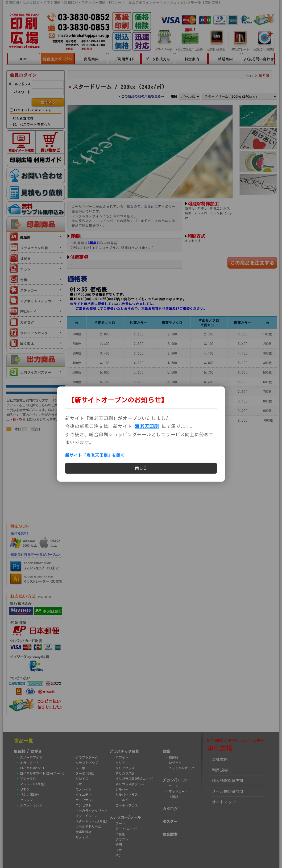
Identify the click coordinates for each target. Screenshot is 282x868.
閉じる (141, 468)
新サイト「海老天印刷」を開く (95, 455)
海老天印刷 (147, 426)
